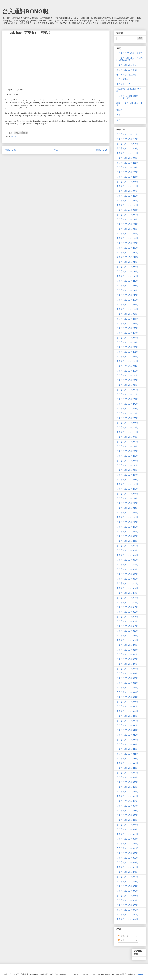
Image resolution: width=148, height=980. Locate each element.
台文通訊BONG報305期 (127, 560)
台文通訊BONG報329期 (127, 673)
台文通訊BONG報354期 (127, 792)
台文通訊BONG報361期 (127, 825)
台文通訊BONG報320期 (127, 631)
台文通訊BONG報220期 (127, 158)
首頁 (56, 150)
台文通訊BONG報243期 (127, 267)
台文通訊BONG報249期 (127, 295)
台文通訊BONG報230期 (127, 205)
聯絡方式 (121, 110)
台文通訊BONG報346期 (127, 754)
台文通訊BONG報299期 (127, 532)
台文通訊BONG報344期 (127, 744)
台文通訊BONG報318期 (127, 621)
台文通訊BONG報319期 (127, 626)
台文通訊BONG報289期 (127, 484)
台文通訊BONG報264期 (127, 366)
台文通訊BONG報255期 (127, 324)
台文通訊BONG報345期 (127, 749)
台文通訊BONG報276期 (127, 423)
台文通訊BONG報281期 (127, 446)
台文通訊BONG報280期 (127, 442)
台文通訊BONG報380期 (127, 915)
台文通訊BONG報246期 (127, 281)
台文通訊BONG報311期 (127, 588)
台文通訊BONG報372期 (127, 877)
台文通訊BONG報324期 (127, 650)
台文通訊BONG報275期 (127, 418)
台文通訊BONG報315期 (127, 607)
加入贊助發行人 (124, 84)
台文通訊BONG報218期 (127, 149)
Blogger (140, 974)
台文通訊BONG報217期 (127, 144)
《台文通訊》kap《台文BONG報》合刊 (127, 97)
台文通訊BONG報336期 (127, 706)
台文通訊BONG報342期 (127, 735)
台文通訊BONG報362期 (127, 829)
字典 (119, 120)
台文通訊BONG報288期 (127, 480)
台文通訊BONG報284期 (127, 461)
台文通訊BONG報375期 (127, 891)
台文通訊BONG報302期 (127, 546)
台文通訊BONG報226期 (127, 186)
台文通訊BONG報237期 (127, 238)
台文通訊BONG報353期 (127, 787)
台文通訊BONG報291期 (127, 494)
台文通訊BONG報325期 (127, 654)
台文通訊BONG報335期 (127, 702)
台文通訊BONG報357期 (127, 806)
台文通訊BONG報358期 (127, 811)
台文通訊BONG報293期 (127, 503)
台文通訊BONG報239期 (127, 248)
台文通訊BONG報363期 (127, 834)
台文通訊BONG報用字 (127, 65)
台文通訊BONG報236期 (127, 234)
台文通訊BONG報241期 (127, 257)
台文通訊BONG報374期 (127, 886)
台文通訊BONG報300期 (127, 536)
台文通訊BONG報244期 (127, 271)
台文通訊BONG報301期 (127, 541)
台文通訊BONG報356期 (127, 801)
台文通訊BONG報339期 (127, 721)
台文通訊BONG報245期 (127, 276)
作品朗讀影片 (123, 79)
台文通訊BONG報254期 (127, 319)
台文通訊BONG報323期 (127, 645)
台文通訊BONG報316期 (127, 612)
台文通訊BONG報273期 (127, 409)
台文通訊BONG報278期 (127, 432)
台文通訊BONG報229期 (127, 201)
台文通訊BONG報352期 (127, 782)
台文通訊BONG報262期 (127, 357)
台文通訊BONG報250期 (127, 300)
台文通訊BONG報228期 (127, 196)
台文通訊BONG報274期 (127, 413)
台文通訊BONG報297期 (127, 522)
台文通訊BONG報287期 (127, 475)
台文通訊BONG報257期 (127, 333)
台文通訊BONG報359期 (127, 815)
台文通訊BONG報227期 (127, 191)
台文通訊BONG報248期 (127, 290)
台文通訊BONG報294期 (127, 508)
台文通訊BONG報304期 (127, 555)
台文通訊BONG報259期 (127, 342)
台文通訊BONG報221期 (127, 163)
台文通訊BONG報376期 (127, 896)
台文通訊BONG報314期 (127, 603)
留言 (121, 940)
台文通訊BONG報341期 (127, 730)
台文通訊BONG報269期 (127, 390)
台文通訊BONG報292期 (127, 498)
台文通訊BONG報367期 (127, 853)
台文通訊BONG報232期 (127, 215)
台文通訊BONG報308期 (127, 574)
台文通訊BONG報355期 (127, 796)
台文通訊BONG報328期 (127, 669)
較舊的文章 (101, 150)
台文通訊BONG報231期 (127, 210)
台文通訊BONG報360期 (127, 820)
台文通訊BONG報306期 (127, 565)
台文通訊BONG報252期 (127, 309)
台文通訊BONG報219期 (127, 153)
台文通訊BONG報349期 (127, 768)
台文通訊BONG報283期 (127, 456)
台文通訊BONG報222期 (127, 167)
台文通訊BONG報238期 (127, 243)
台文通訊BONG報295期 (127, 513)
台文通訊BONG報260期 (127, 347)
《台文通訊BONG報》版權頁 (130, 53)
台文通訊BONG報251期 (127, 305)
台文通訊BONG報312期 (127, 593)
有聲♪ (14, 136)
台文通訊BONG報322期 (127, 640)
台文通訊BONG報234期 (127, 224)
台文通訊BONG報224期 (127, 177)
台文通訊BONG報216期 (127, 139)
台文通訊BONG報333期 (127, 692)
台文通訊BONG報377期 (127, 900)
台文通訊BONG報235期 (127, 229)
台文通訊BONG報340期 (127, 725)
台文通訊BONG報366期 (127, 848)
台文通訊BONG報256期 (127, 328)
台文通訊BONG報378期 (127, 905)
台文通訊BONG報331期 (127, 683)
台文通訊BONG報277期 (127, 427)
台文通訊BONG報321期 (127, 636)
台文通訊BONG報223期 (127, 172)
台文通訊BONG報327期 (127, 664)
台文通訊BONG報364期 (127, 839)
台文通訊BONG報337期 (127, 711)
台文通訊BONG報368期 (127, 858)
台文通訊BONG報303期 (127, 550)
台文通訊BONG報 (25, 11)
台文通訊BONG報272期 (127, 404)
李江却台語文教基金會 (127, 75)
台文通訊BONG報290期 (127, 489)
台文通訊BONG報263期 (127, 361)
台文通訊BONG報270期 (127, 394)
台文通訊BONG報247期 (127, 286)
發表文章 (123, 936)
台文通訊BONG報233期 (127, 219)
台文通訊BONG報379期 (127, 910)
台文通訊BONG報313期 (127, 598)
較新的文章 (10, 150)
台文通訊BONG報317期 (127, 617)
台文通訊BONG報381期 (127, 919)
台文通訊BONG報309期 (127, 579)
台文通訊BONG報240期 (127, 253)
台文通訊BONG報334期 (127, 697)
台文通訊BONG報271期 (127, 399)
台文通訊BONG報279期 (127, 437)
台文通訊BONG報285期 (127, 465)
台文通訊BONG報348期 (127, 763)
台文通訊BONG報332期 (127, 688)
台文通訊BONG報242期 (127, 262)
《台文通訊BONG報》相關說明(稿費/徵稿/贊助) (130, 59)
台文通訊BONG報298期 (127, 527)
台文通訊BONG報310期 (127, 584)
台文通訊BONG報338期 (127, 716)
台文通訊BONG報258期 (127, 338)
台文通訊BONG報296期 (127, 517)
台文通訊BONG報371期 (127, 872)
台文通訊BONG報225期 (127, 182)
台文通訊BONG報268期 (127, 385)
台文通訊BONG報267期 (127, 380)
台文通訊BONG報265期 (127, 371)
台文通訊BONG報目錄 (127, 70)
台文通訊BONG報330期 (127, 678)
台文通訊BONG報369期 (127, 862)
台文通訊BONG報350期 (127, 773)
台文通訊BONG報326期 (127, 659)
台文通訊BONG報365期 (127, 844)
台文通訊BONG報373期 (127, 882)
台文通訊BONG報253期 (127, 314)
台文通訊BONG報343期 (127, 740)
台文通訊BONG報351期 (127, 777)
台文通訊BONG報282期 (127, 451)
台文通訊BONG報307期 (127, 569)
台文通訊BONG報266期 (127, 375)
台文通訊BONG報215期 (127, 134)
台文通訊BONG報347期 (127, 759)
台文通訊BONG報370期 (127, 867)
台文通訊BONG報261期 (127, 352)
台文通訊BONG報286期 (127, 470)
